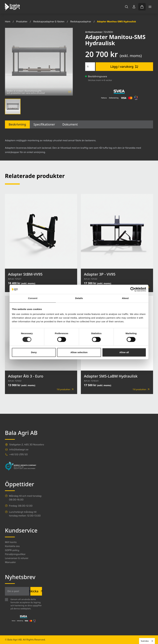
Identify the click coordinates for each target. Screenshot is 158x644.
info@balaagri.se (19, 450)
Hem (8, 22)
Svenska (145, 641)
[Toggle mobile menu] (150, 7)
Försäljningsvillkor (15, 554)
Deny (34, 352)
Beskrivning (17, 124)
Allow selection (79, 352)
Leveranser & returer (17, 558)
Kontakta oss (12, 546)
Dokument (70, 124)
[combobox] (147, 641)
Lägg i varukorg (124, 67)
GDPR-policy (12, 550)
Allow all (124, 352)
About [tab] (125, 298)
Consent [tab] (33, 298)
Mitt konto (11, 542)
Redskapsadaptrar (81, 22)
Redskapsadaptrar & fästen (49, 22)
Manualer (10, 562)
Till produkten (65, 389)
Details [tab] (79, 298)
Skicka (36, 591)
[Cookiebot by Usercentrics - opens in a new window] (133, 289)
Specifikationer (44, 124)
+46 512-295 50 (18, 454)
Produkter (22, 22)
